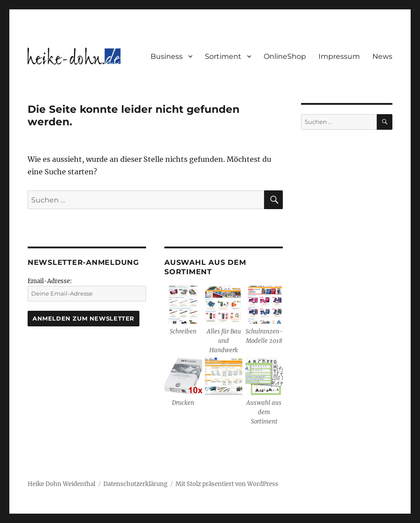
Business (167, 56)
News (382, 56)
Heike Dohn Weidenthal (61, 484)
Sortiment (223, 56)
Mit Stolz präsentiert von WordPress (227, 484)
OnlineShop (285, 56)
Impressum (339, 56)
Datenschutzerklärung (135, 484)
